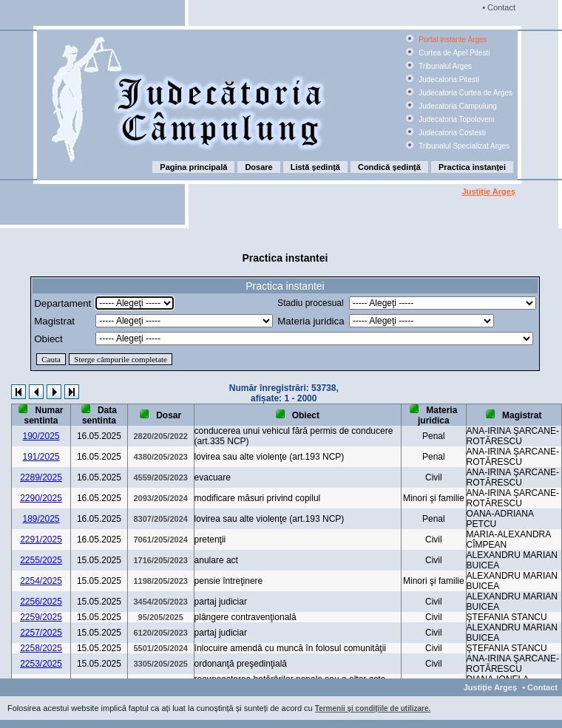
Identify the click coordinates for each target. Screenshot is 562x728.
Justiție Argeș (489, 191)
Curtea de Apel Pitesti (453, 53)
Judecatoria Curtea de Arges (464, 93)
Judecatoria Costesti (451, 133)
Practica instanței (472, 167)
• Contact (498, 7)
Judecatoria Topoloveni (455, 119)
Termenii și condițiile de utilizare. (373, 708)
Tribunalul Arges (444, 66)
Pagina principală (193, 167)
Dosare (258, 167)
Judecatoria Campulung (456, 106)
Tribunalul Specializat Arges (463, 146)
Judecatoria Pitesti (448, 79)
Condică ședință (389, 167)
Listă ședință (315, 167)
